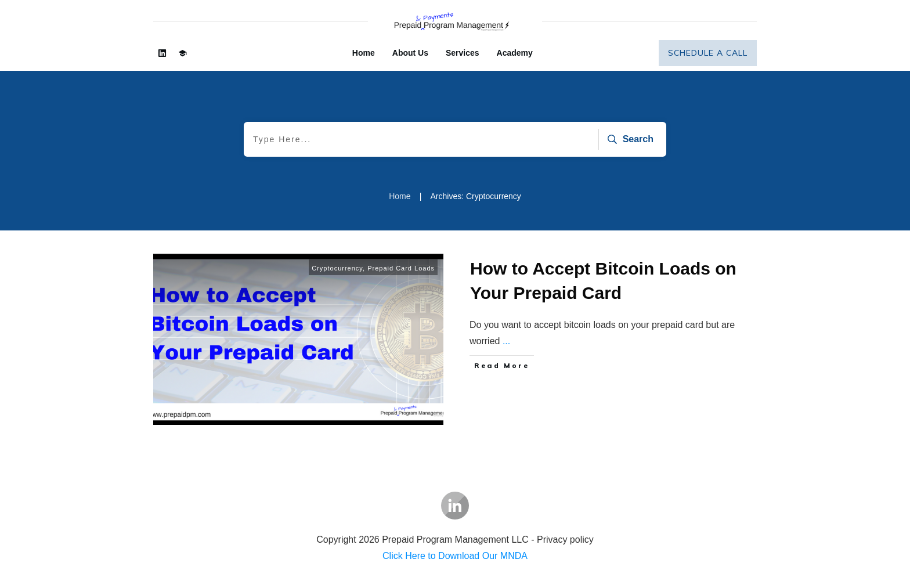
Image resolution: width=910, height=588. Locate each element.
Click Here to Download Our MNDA (455, 556)
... (506, 341)
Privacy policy (565, 540)
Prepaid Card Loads (401, 268)
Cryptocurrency (337, 268)
